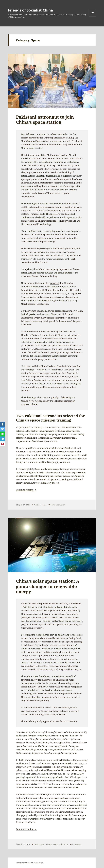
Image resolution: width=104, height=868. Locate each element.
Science (48, 844)
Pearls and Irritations (66, 721)
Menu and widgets (93, 17)
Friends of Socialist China (30, 10)
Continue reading (26, 490)
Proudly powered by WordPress (29, 863)
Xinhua (38, 427)
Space (44, 505)
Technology (63, 844)
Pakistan (37, 505)
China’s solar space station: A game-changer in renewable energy (48, 586)
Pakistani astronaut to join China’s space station (45, 120)
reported (63, 269)
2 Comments (77, 844)
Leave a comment (58, 505)
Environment (39, 844)
